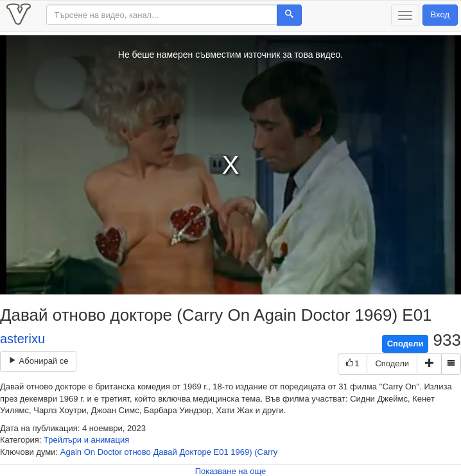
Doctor (110, 452)
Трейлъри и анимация (86, 440)
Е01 (221, 452)
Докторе (195, 452)
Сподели (405, 344)
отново (138, 452)
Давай (165, 452)
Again (71, 452)
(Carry (266, 452)
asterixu (22, 339)
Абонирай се (38, 361)
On (90, 452)
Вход (440, 14)
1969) (241, 452)
